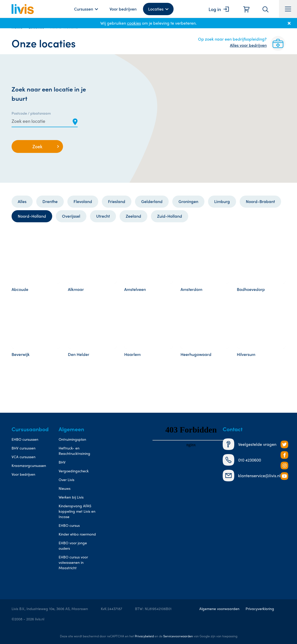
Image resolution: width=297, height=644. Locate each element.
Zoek (37, 146)
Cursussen (84, 9)
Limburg (222, 201)
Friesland (117, 201)
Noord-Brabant (260, 201)
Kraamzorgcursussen (29, 465)
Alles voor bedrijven (248, 45)
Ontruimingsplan (72, 439)
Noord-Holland (32, 216)
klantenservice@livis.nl (252, 476)
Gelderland (152, 201)
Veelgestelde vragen (250, 444)
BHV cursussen (24, 448)
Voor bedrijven (123, 9)
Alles (22, 201)
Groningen (188, 201)
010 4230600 (242, 460)
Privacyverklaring (260, 609)
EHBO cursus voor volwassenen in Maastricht (73, 562)
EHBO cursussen (25, 439)
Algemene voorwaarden (219, 609)
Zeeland (133, 216)
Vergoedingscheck (74, 471)
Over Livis (66, 480)
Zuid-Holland (170, 216)
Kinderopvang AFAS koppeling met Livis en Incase (77, 511)
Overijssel (71, 216)
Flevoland (83, 201)
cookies (134, 23)
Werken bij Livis (71, 497)
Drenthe (50, 201)
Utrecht (103, 216)
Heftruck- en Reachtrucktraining (74, 451)
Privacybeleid (144, 636)
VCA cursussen (24, 457)
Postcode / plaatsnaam (31, 113)
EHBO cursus (69, 525)
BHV (62, 462)
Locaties (156, 9)
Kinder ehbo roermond (77, 534)
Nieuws (65, 488)
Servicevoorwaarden (178, 636)
